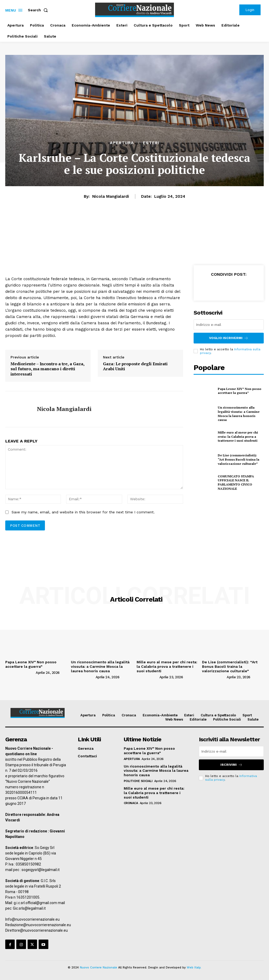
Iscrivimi (231, 765)
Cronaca (131, 803)
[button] (39, 10)
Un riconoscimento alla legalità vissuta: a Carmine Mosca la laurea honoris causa (239, 414)
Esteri (151, 143)
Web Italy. (194, 968)
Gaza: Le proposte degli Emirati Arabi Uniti (135, 366)
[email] (229, 325)
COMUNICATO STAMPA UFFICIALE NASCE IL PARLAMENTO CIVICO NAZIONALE (236, 482)
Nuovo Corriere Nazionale (99, 968)
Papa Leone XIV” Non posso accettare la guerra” (240, 391)
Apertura (122, 143)
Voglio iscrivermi (229, 338)
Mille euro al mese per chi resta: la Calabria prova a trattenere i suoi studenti (238, 436)
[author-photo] (20, 673)
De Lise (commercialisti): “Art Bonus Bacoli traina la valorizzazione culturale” (239, 459)
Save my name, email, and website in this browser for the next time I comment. (83, 512)
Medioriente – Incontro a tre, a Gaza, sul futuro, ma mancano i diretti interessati (47, 369)
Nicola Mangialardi (111, 196)
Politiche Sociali (138, 781)
